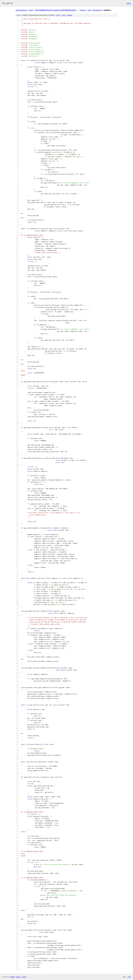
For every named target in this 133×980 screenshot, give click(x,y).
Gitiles (13, 977)
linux (31, 10)
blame (69, 15)
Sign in (129, 3)
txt (124, 977)
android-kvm (21, 10)
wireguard (97, 10)
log (64, 15)
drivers (83, 10)
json (129, 977)
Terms (24, 977)
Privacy (18, 977)
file (58, 15)
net (89, 10)
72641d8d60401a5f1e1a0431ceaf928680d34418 (55, 10)
